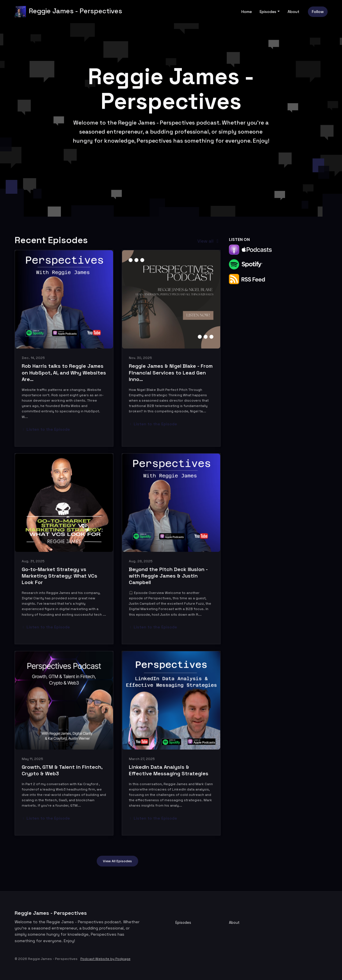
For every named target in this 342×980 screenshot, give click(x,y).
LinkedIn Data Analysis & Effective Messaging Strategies (169, 770)
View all (209, 241)
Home (247, 12)
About (294, 12)
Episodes (268, 12)
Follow (318, 12)
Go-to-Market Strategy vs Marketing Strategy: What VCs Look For (59, 576)
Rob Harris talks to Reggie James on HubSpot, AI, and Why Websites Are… (64, 373)
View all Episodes (117, 861)
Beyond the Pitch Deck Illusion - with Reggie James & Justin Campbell (168, 576)
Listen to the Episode (46, 429)
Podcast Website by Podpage (105, 959)
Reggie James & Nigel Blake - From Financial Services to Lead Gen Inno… (171, 373)
